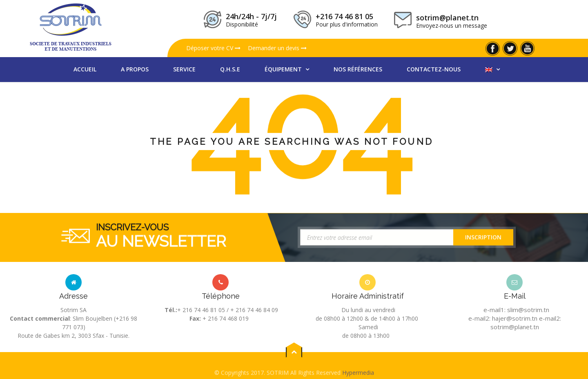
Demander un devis (277, 48)
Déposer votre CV (213, 48)
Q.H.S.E (230, 69)
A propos (135, 69)
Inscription (483, 239)
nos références (358, 69)
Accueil (85, 69)
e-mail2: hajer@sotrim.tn (503, 318)
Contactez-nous (434, 69)
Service (184, 69)
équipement (284, 69)
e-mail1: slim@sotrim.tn (516, 310)
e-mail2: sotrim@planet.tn (526, 322)
